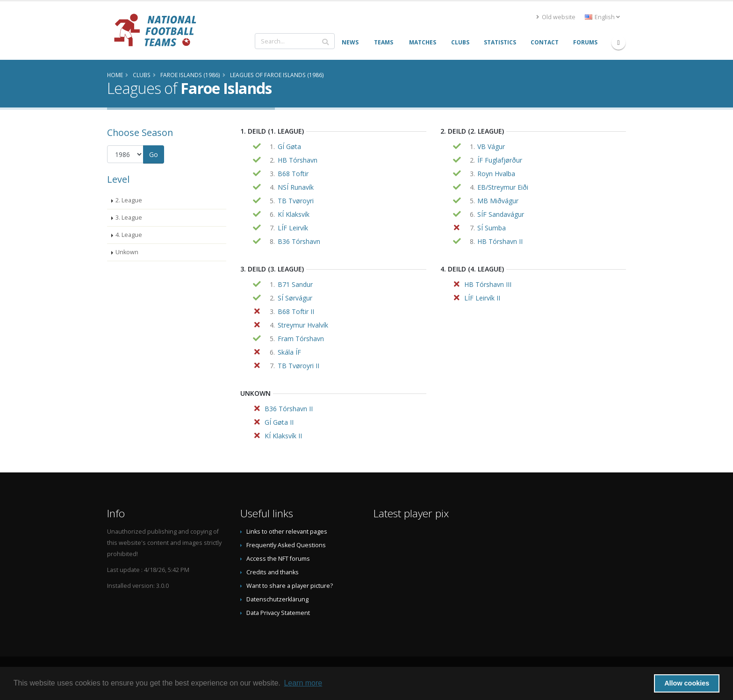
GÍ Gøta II (279, 422)
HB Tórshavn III (488, 284)
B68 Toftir (293, 174)
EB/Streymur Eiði (503, 187)
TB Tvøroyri (296, 201)
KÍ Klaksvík (294, 214)
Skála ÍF (289, 352)
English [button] (602, 17)
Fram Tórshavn (301, 339)
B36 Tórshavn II (289, 409)
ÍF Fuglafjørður (500, 160)
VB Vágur (491, 146)
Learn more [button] (303, 683)
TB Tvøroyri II (298, 366)
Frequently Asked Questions (286, 545)
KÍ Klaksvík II (283, 436)
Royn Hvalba (496, 174)
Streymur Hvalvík (303, 325)
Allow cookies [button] (687, 683)
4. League (129, 235)
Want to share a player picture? (290, 586)
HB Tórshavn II (500, 241)
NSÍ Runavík (296, 187)
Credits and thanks (273, 572)
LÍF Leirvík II (482, 298)
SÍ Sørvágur (295, 298)
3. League (129, 218)
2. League (129, 200)
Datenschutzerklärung (277, 599)
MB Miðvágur (498, 201)
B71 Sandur (295, 284)
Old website (556, 17)
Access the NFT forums (278, 559)
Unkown (127, 252)
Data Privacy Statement (278, 613)
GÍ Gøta (289, 146)
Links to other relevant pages (287, 532)
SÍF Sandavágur (501, 214)
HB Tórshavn (298, 160)
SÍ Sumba (492, 228)
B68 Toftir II (296, 311)
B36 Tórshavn (299, 241)
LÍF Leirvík (293, 228)
